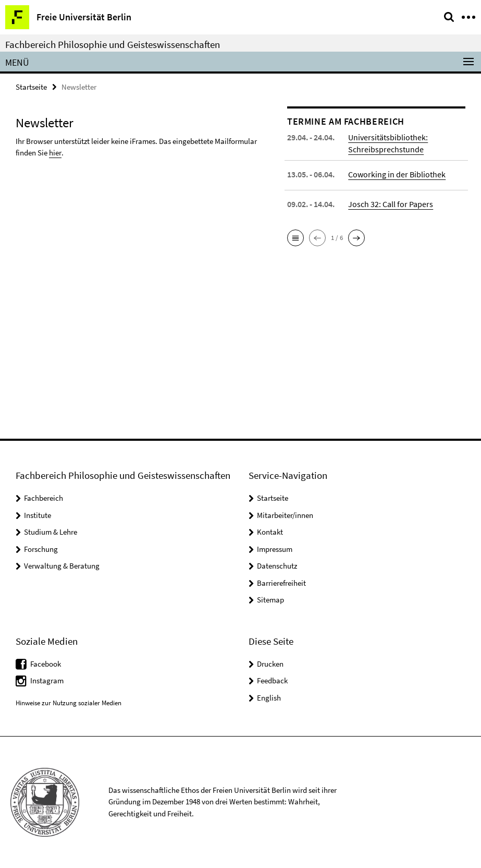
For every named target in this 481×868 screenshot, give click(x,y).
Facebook (46, 664)
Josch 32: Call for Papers (391, 204)
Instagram (47, 680)
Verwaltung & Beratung (62, 566)
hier (55, 153)
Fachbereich (44, 498)
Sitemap (270, 600)
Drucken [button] (270, 664)
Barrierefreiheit (281, 583)
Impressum (275, 549)
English (269, 698)
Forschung (41, 549)
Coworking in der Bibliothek (397, 174)
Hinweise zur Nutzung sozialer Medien (69, 703)
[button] (295, 238)
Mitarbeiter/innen (285, 515)
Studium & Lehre (51, 532)
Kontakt (270, 532)
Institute (38, 515)
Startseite (31, 87)
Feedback (272, 680)
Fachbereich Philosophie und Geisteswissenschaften (113, 44)
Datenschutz (277, 566)
